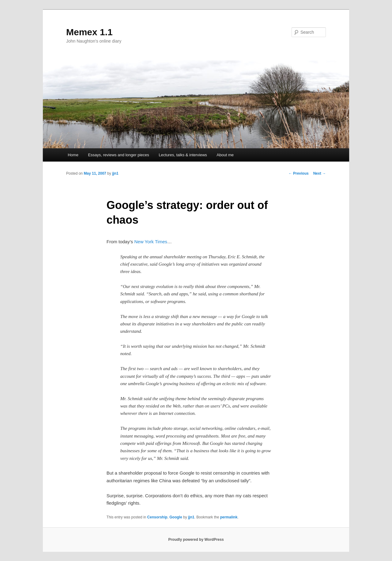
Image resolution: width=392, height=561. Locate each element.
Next (320, 173)
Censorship (157, 517)
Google (176, 517)
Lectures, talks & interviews (183, 155)
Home (73, 155)
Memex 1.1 (89, 32)
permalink (229, 517)
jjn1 (115, 173)
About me (225, 155)
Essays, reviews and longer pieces (118, 155)
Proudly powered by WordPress (196, 540)
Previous (299, 173)
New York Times (151, 242)
